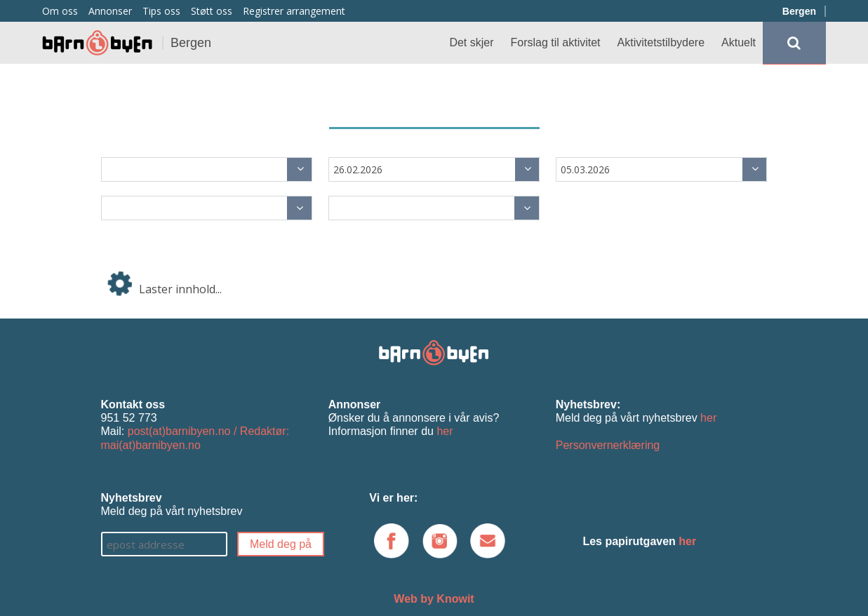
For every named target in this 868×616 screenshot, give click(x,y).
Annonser (110, 11)
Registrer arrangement (294, 11)
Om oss (60, 11)
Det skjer (471, 42)
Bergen (799, 11)
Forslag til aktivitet (556, 42)
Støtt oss (212, 11)
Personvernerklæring (608, 445)
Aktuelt (739, 42)
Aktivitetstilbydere (661, 42)
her (445, 431)
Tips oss (161, 11)
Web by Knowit (434, 599)
